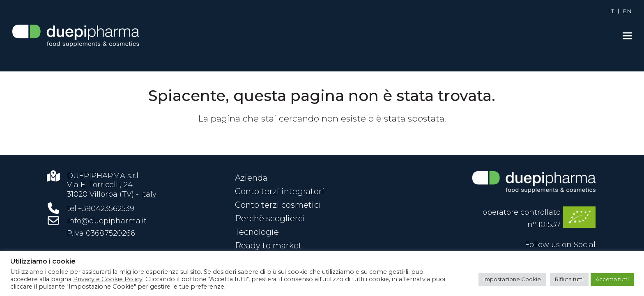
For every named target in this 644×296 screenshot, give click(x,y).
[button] (627, 36)
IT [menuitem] (612, 11)
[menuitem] (612, 11)
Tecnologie (257, 232)
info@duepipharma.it (107, 221)
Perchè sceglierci (270, 218)
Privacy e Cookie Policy (108, 279)
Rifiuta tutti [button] (569, 279)
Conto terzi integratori (280, 191)
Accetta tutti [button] (612, 279)
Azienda (251, 178)
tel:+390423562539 (101, 209)
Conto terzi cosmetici (278, 205)
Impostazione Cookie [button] (512, 279)
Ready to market (268, 246)
